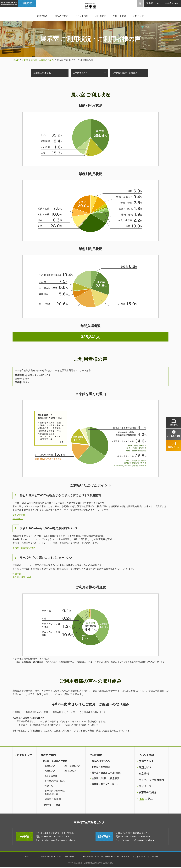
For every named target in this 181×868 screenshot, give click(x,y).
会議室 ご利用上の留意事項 (105, 778)
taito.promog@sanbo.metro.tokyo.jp (63, 841)
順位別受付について (72, 857)
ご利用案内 (101, 16)
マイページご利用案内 (151, 780)
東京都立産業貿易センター (91, 823)
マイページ (145, 786)
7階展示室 (50, 771)
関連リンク (129, 857)
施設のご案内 (62, 16)
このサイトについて (27, 857)
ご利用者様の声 (81, 73)
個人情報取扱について (112, 857)
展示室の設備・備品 (23, 577)
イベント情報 (82, 16)
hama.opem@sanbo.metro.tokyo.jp (142, 841)
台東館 (25, 60)
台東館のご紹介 (148, 792)
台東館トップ (24, 755)
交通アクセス (119, 16)
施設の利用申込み (101, 761)
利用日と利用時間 (101, 767)
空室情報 (144, 774)
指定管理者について (91, 857)
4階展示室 (50, 766)
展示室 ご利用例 (53, 799)
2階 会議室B (51, 776)
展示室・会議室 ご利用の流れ (107, 773)
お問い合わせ (157, 857)
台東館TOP (43, 16)
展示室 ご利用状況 (43, 73)
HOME (16, 60)
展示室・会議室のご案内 (44, 60)
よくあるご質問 (142, 857)
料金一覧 (17, 574)
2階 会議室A (70, 771)
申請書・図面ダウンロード (105, 784)
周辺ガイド (138, 16)
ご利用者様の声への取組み (126, 73)
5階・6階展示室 (72, 766)
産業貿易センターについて (49, 857)
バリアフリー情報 (52, 805)
